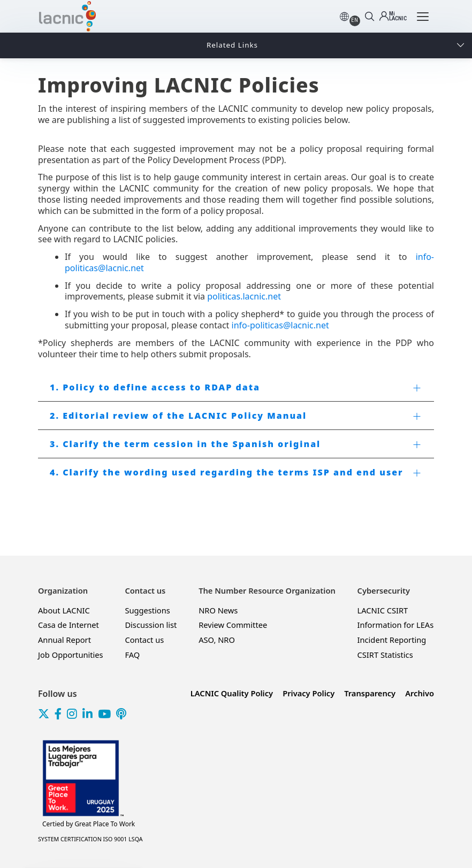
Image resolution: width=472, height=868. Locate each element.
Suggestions (147, 610)
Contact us (144, 640)
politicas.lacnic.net (244, 296)
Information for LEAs (396, 625)
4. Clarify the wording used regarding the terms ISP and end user (227, 472)
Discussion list (151, 625)
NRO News (218, 610)
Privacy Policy (309, 693)
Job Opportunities (71, 655)
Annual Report (64, 640)
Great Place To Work (89, 824)
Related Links (232, 45)
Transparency (370, 693)
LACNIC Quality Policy (232, 693)
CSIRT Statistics (385, 655)
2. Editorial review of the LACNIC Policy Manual (178, 416)
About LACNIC (64, 610)
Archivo (420, 693)
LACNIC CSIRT (383, 610)
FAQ (132, 655)
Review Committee (233, 625)
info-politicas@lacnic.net (280, 325)
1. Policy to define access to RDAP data (155, 387)
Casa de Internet (68, 625)
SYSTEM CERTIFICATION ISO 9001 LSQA (90, 839)
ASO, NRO (217, 640)
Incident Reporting (392, 640)
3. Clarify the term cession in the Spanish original (185, 444)
